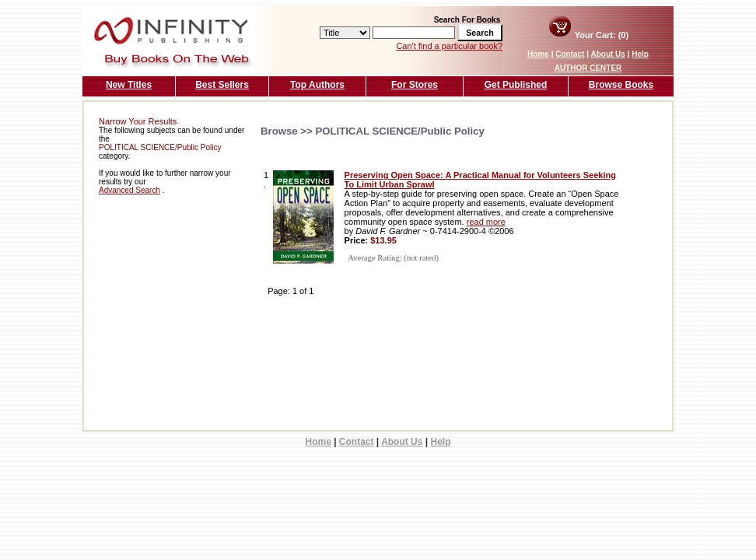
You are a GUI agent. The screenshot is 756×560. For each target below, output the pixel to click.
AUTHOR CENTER (588, 68)
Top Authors (317, 85)
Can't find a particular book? (449, 46)
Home (538, 54)
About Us (607, 54)
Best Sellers (222, 85)
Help (640, 54)
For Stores (415, 85)
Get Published (516, 85)
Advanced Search (129, 190)
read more (486, 222)
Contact (570, 54)
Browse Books (621, 85)
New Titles (129, 85)
